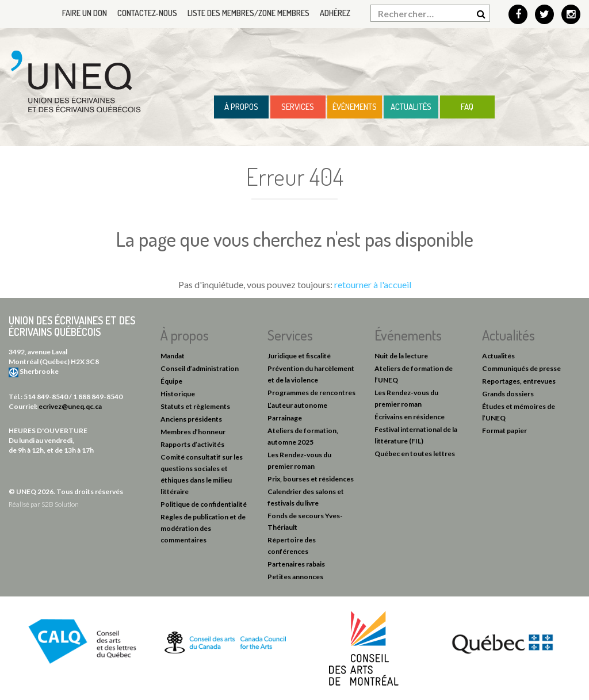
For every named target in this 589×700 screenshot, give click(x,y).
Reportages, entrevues (519, 381)
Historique (178, 394)
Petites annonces (295, 577)
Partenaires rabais (296, 564)
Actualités (411, 107)
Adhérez (335, 13)
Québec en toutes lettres (415, 454)
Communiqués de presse (521, 368)
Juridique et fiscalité (299, 356)
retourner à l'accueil (373, 284)
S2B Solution (60, 504)
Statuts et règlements (195, 406)
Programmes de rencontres (311, 393)
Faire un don (85, 13)
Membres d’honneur (193, 432)
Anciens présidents (191, 419)
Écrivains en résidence (410, 417)
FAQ (467, 107)
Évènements (355, 107)
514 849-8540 (46, 397)
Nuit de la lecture (401, 356)
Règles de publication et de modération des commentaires (203, 528)
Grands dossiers (508, 394)
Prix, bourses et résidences (311, 479)
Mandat (173, 356)
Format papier (504, 431)
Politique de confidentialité (204, 504)
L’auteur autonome (297, 405)
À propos (241, 107)
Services (298, 107)
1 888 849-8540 (98, 397)
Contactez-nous (147, 13)
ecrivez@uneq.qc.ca (70, 406)
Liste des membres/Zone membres (248, 13)
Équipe (171, 381)
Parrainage (285, 418)
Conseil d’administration (200, 368)
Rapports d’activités (192, 444)
